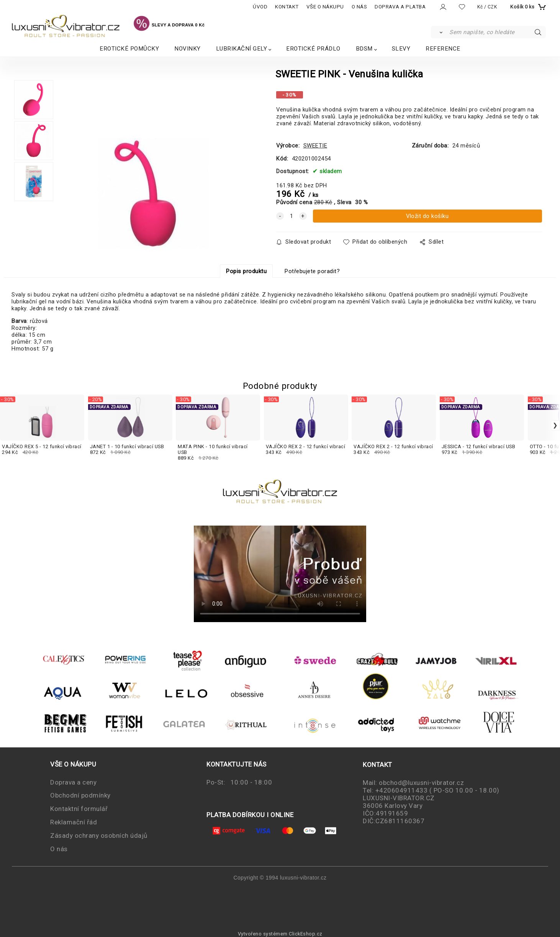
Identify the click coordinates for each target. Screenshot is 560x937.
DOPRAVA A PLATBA (400, 7)
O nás (59, 849)
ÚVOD (260, 7)
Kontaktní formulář (79, 809)
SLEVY (401, 49)
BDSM (364, 49)
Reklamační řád (74, 822)
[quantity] (291, 216)
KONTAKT (287, 7)
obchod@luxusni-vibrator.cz (421, 783)
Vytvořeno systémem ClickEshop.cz (280, 934)
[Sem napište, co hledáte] (497, 32)
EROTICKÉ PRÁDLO (313, 49)
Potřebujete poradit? (312, 271)
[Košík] (527, 7)
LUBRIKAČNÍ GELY (242, 49)
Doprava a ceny (73, 782)
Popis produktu (246, 271)
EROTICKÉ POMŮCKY (129, 49)
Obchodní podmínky (80, 795)
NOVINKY (187, 49)
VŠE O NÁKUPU (325, 7)
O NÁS (359, 7)
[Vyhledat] (440, 32)
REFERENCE (443, 49)
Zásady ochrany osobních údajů (99, 835)
